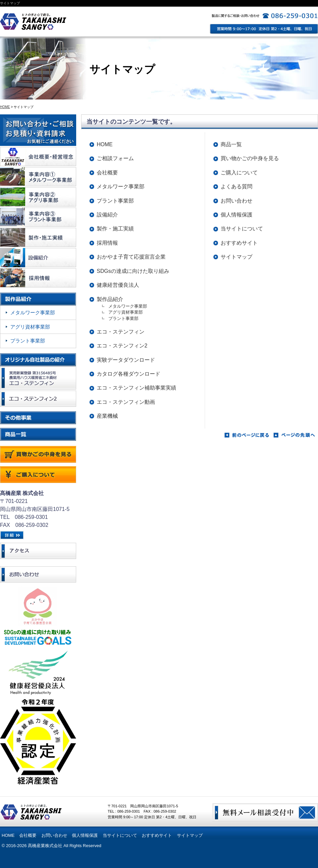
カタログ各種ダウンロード (129, 374)
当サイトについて (242, 229)
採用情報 (107, 243)
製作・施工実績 (115, 229)
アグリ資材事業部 (128, 312)
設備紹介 (107, 215)
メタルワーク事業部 (121, 186)
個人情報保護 (237, 215)
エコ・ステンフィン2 (122, 346)
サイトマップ (237, 257)
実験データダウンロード (126, 360)
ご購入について (239, 173)
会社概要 (107, 173)
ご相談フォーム (115, 158)
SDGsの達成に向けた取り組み (133, 271)
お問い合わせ (237, 201)
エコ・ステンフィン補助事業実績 (136, 388)
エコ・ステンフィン (121, 332)
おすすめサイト (239, 243)
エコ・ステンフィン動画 (126, 402)
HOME (5, 107)
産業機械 (107, 416)
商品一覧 (231, 144)
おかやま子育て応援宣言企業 (131, 257)
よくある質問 (237, 186)
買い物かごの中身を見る (250, 158)
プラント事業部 (115, 201)
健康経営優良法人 (118, 285)
